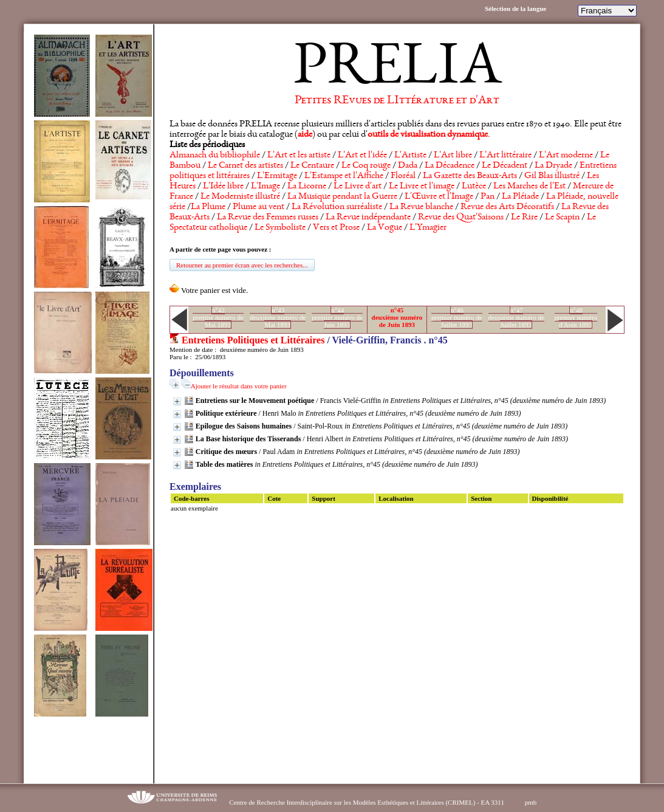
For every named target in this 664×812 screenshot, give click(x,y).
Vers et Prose (336, 228)
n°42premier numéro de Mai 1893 (218, 317)
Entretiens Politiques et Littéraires (253, 340)
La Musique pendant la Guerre (342, 197)
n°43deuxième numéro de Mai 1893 (278, 317)
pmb (531, 802)
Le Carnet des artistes (245, 166)
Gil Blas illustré (552, 176)
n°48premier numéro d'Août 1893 (576, 317)
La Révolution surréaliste (337, 207)
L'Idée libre (223, 187)
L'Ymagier (428, 228)
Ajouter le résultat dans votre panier (239, 386)
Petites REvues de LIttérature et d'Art (397, 101)
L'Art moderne (566, 156)
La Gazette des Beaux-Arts (470, 176)
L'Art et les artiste (299, 156)
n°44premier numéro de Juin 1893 (337, 317)
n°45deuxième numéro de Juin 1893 (397, 317)
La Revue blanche (421, 207)
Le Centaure (312, 166)
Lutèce (474, 187)
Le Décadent (505, 166)
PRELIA (397, 70)
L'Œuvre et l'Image (439, 197)
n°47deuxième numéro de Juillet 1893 (516, 317)
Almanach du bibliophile (215, 156)
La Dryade (553, 166)
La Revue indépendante (368, 218)
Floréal (403, 176)
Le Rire (524, 218)
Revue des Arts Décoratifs (507, 207)
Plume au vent (258, 207)
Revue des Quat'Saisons (461, 218)
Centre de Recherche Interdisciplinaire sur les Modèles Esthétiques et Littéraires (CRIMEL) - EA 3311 (367, 802)
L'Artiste (410, 156)
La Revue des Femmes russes (268, 218)
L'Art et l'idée (362, 156)
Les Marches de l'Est (529, 187)
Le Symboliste (280, 228)
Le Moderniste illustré (240, 197)
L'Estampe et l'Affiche (344, 176)
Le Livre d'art (358, 187)
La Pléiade (520, 197)
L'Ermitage (277, 176)
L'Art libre (453, 156)
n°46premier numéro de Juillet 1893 (457, 317)
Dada (408, 166)
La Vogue (385, 228)
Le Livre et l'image (422, 187)
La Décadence (450, 166)
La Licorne (307, 187)
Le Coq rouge (366, 166)
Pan (488, 197)
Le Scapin (562, 218)
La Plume (208, 207)
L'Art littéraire (505, 156)
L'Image (265, 187)
